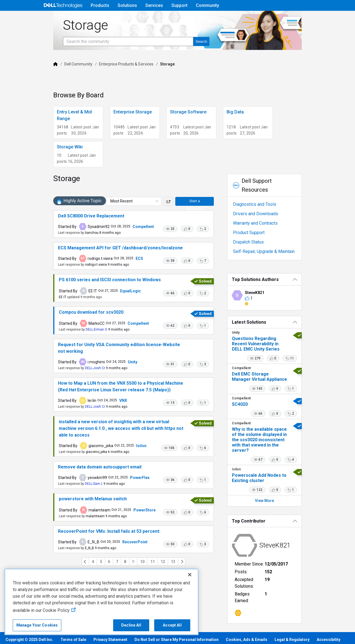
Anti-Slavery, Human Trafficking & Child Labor (48, 637)
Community (207, 5)
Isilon (124, 448)
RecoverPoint (117, 547)
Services (154, 5)
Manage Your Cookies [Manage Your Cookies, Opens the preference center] (37, 625)
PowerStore (127, 516)
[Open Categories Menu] (63, 19)
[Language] (313, 19)
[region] (102, 602)
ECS (122, 267)
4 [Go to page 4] (88, 567)
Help (277, 18)
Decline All (131, 625)
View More (277, 495)
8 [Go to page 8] (120, 567)
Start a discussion (200, 210)
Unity (115, 371)
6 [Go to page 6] (104, 567)
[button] (177, 238)
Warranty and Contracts (263, 223)
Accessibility (329, 628)
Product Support (256, 233)
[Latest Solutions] (277, 322)
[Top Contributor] (277, 516)
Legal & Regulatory (292, 628)
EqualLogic (113, 303)
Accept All (172, 625)
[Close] (190, 575)
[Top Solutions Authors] (277, 279)
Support (179, 5)
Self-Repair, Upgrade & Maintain (271, 251)
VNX (105, 409)
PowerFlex (122, 480)
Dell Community (61, 80)
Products (100, 5)
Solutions (127, 5)
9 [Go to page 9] (128, 567)
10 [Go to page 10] (137, 567)
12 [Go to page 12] (158, 567)
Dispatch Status (256, 242)
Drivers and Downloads (263, 214)
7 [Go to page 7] (112, 567)
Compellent (125, 235)
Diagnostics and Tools (262, 204)
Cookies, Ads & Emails (247, 628)
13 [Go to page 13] (168, 567)
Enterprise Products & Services (108, 80)
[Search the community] (110, 57)
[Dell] (38, 80)
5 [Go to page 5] (96, 567)
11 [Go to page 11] (147, 567)
